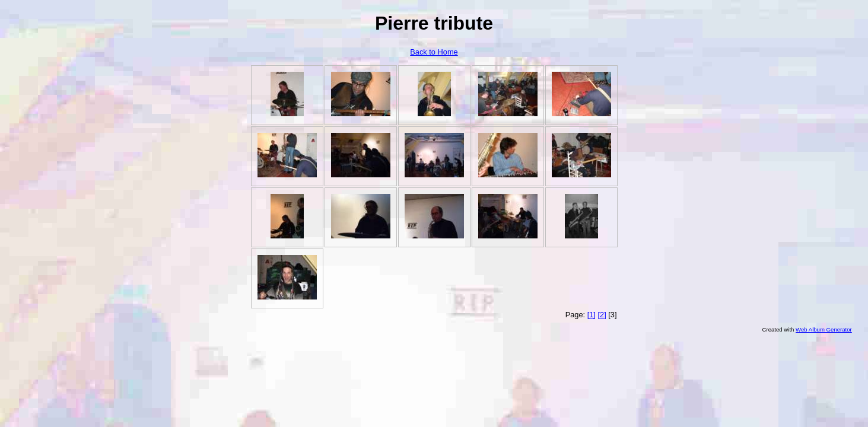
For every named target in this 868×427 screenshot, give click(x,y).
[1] (592, 315)
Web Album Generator (824, 329)
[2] (602, 315)
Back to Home (434, 52)
